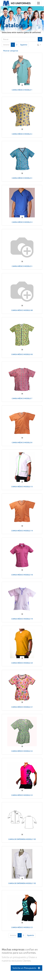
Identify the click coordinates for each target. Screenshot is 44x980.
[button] (39, 45)
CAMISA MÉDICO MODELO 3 (22, 178)
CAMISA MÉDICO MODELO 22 (22, 751)
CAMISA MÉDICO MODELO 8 (22, 443)
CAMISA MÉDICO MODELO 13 (22, 487)
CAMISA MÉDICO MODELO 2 (22, 134)
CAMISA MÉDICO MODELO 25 (22, 927)
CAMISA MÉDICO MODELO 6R (22, 310)
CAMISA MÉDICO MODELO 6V (22, 354)
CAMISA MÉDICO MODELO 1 (22, 90)
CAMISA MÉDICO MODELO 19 (22, 619)
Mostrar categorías (11, 51)
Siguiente (24, 45)
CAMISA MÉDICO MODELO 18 (22, 575)
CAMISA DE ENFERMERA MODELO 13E (22, 839)
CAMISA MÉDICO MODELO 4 (22, 222)
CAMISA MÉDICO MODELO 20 (22, 663)
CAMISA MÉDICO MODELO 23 (22, 795)
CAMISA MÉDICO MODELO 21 (22, 707)
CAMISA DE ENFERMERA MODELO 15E (22, 883)
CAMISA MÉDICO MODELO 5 (22, 266)
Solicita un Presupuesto (26, 968)
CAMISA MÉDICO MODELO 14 (22, 531)
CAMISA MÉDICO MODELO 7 (22, 398)
